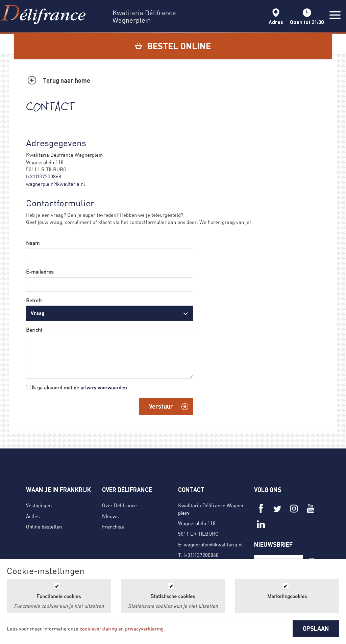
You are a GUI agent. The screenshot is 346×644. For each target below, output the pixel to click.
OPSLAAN (316, 628)
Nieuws (110, 516)
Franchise (113, 526)
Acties (33, 516)
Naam (33, 243)
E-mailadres (40, 272)
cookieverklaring (98, 628)
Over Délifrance (119, 505)
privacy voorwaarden (104, 387)
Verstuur (161, 406)
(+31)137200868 (44, 176)
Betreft (34, 300)
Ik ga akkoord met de (79, 387)
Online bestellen (44, 526)
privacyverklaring (144, 628)
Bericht (34, 330)
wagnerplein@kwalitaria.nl (55, 184)
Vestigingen (39, 505)
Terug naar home (67, 80)
